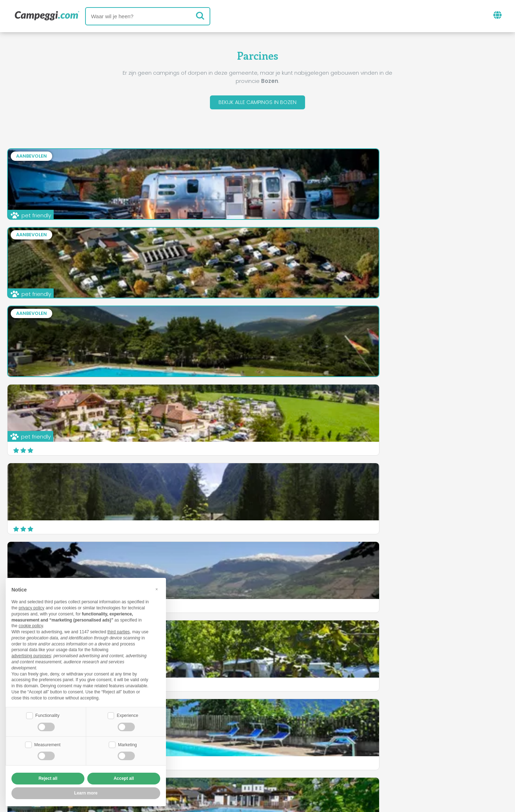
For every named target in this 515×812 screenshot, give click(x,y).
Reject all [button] (48, 778)
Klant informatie (284, 765)
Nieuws (226, 723)
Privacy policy (228, 765)
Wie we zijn (181, 753)
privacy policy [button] (31, 607)
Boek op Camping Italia (314, 753)
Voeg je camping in (237, 753)
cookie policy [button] (31, 625)
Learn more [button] (86, 793)
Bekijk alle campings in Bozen (257, 103)
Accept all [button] (124, 778)
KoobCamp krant (273, 723)
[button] (157, 588)
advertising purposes (31, 655)
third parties (119, 631)
